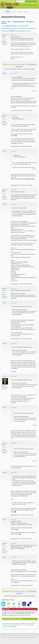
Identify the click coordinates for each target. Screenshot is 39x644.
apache (8, 26)
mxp (4, 39)
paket (5, 31)
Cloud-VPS (3, 7)
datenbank (22, 26)
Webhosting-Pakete (17, 5)
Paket (23, 98)
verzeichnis (22, 31)
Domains (35, 5)
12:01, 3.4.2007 (14, 35)
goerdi (5, 376)
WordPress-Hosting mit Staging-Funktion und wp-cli (15, 625)
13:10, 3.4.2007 (14, 376)
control (18, 26)
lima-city (4, 22)
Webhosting (3, 636)
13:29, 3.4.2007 (14, 557)
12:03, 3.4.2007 (14, 74)
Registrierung (33, 1)
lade (25, 28)
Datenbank (19, 143)
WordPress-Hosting (27, 5)
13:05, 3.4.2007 (14, 344)
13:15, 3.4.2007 (14, 408)
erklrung (13, 28)
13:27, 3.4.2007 (14, 543)
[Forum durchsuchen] (20, 1)
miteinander (33, 28)
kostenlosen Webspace (15, 623)
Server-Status (33, 638)
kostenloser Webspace (6, 5)
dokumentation (6, 28)
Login (27, 1)
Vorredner (22, 395)
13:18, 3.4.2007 (14, 443)
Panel (34, 432)
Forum (8, 12)
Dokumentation (22, 294)
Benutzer (13, 12)
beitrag (13, 26)
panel (8, 31)
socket (12, 31)
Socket (12, 297)
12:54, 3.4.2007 (14, 303)
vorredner (28, 31)
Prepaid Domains (7, 627)
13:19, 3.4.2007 (14, 473)
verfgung (17, 31)
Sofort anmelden (11, 614)
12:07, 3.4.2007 (14, 115)
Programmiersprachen (19, 22)
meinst (28, 28)
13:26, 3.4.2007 (14, 520)
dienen (27, 26)
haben (23, 28)
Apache (21, 100)
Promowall (20, 12)
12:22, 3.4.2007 (14, 190)
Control (31, 432)
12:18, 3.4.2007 (14, 151)
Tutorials (26, 12)
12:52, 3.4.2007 (14, 289)
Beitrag (12, 111)
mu (2, 31)
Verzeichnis (26, 231)
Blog (8, 638)
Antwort (29, 125)
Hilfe (15, 7)
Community (10, 7)
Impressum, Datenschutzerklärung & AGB (20, 638)
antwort (3, 26)
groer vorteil (18, 28)
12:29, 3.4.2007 (14, 204)
